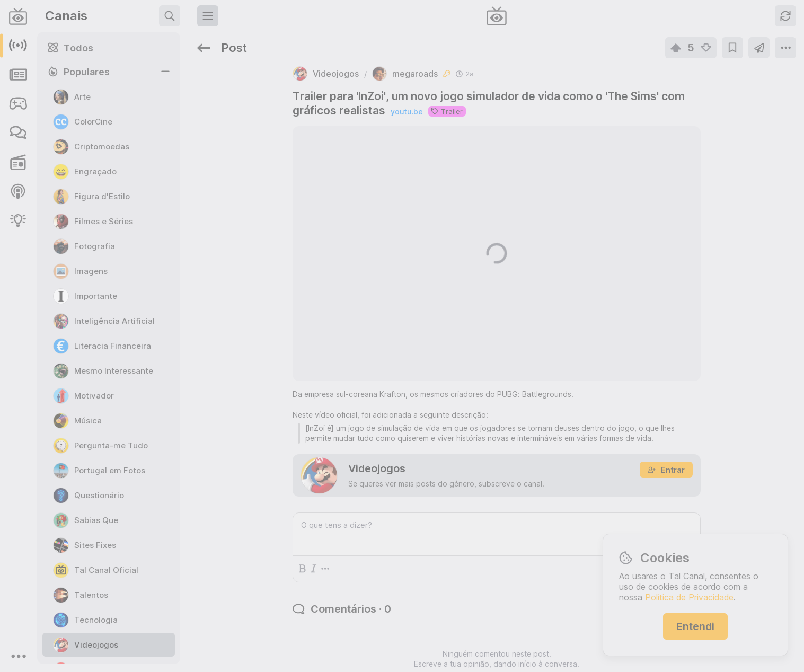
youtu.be (310, 80)
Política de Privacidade (689, 597)
